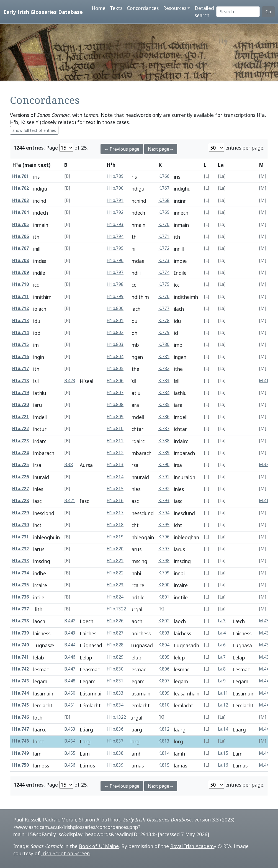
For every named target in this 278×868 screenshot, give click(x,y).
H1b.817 (115, 513)
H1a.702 (20, 188)
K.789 (164, 453)
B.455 (70, 753)
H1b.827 (115, 633)
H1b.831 (115, 681)
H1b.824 (115, 597)
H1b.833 (115, 693)
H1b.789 (115, 176)
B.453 (70, 729)
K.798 (164, 561)
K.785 (164, 405)
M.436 (265, 633)
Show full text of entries (34, 130)
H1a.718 (20, 381)
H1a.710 (20, 284)
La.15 (223, 753)
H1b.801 (115, 321)
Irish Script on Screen (65, 853)
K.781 (164, 357)
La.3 (222, 621)
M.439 (265, 657)
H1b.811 (115, 441)
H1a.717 (20, 368)
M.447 (265, 753)
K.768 (164, 200)
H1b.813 (115, 465)
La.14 (223, 729)
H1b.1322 (116, 609)
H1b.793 (115, 224)
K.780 (164, 344)
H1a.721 (20, 417)
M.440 (265, 669)
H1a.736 (20, 597)
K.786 (164, 417)
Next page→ (161, 149)
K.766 (164, 176)
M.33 (264, 465)
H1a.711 (20, 296)
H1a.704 (20, 212)
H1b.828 (115, 645)
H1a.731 (20, 537)
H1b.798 (115, 284)
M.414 (265, 501)
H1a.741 (20, 657)
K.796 (164, 537)
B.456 (70, 765)
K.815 (164, 765)
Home (99, 8)
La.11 (223, 693)
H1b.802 (115, 332)
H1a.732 (20, 549)
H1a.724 (20, 453)
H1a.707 (20, 248)
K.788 (164, 441)
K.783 (164, 381)
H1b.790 (115, 188)
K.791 (164, 477)
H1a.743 (20, 681)
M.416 (265, 381)
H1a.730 (20, 525)
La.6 (222, 645)
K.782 (164, 368)
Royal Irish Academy (193, 846)
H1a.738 (20, 621)
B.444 (70, 645)
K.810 (164, 705)
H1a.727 (20, 489)
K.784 (164, 393)
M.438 (265, 645)
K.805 (164, 657)
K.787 (164, 429)
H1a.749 (20, 753)
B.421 (70, 501)
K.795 (164, 525)
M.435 (265, 621)
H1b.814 (115, 477)
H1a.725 (20, 465)
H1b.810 (115, 429)
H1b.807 (115, 393)
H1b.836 (115, 729)
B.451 (70, 705)
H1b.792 (115, 212)
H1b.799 (115, 296)
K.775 (164, 284)
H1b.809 (115, 417)
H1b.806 (115, 381)
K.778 (164, 321)
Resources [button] (175, 8)
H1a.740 (20, 645)
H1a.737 (20, 609)
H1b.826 (115, 621)
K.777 (164, 308)
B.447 (70, 669)
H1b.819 (115, 537)
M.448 (265, 765)
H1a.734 (20, 573)
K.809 (164, 693)
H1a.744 (20, 693)
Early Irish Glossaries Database (43, 12)
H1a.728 (20, 501)
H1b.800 (115, 308)
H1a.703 (20, 200)
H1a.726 (20, 477)
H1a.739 (20, 633)
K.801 (164, 597)
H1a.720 (20, 405)
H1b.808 (115, 405)
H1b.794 (115, 236)
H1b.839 (115, 765)
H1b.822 (115, 573)
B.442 (70, 621)
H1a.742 (20, 669)
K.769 (164, 212)
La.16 (223, 765)
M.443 (265, 693)
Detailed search (204, 12)
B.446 (70, 657)
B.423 (70, 381)
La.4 (222, 633)
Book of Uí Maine (99, 846)
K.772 (164, 248)
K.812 (164, 729)
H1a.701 (20, 176)
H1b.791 (115, 200)
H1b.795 (115, 248)
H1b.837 (115, 741)
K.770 (164, 224)
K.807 (164, 681)
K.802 (164, 621)
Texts (116, 8)
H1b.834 (115, 705)
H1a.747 (20, 729)
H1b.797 (115, 272)
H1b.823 (115, 585)
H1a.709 (20, 272)
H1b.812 (115, 453)
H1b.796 (115, 260)
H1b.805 (115, 368)
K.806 (164, 669)
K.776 (164, 296)
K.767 (164, 188)
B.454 (70, 741)
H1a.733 (20, 561)
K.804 (164, 645)
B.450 (70, 693)
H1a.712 (20, 308)
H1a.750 (20, 765)
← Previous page (122, 149)
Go (268, 12)
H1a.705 (20, 224)
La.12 (223, 705)
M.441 (265, 681)
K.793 (164, 501)
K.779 (164, 332)
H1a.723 (20, 441)
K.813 (164, 741)
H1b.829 (115, 657)
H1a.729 (20, 513)
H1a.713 (20, 321)
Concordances (143, 8)
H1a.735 (20, 585)
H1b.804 (115, 357)
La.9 (222, 681)
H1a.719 (20, 393)
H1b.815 (115, 489)
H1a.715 (20, 344)
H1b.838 (115, 753)
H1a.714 (20, 332)
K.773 (164, 260)
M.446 (265, 729)
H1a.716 (20, 357)
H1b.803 (115, 344)
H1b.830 (115, 669)
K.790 (164, 465)
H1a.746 (20, 717)
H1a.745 (20, 705)
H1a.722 (20, 429)
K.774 (164, 272)
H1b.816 (115, 501)
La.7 (222, 657)
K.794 (164, 513)
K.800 (164, 585)
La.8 (222, 669)
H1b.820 (115, 549)
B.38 (69, 465)
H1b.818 (115, 525)
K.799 (164, 573)
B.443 (70, 633)
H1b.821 (115, 561)
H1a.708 (20, 260)
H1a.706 (20, 236)
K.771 (164, 236)
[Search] (238, 12)
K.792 (164, 489)
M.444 (265, 705)
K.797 (164, 549)
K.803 (164, 633)
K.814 (164, 753)
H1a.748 (20, 741)
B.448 (70, 681)
